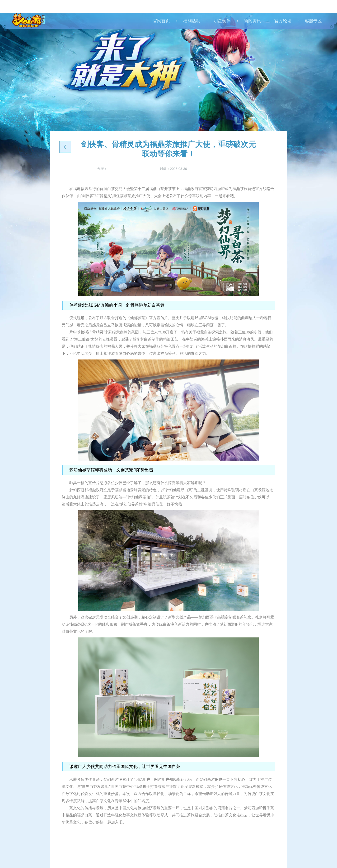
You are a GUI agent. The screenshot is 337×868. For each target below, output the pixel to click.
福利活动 (192, 21)
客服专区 (313, 21)
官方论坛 (283, 21)
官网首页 (161, 21)
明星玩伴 (222, 21)
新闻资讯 (253, 21)
